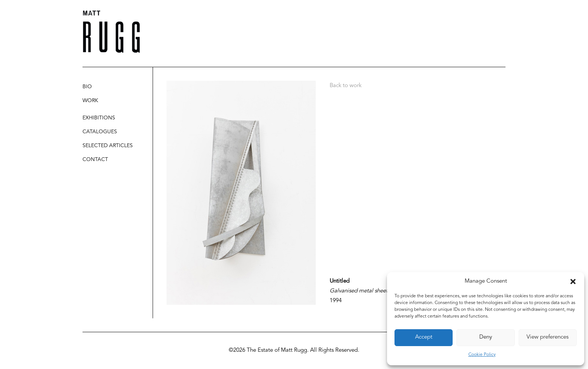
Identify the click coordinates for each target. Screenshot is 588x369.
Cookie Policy (482, 355)
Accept (424, 337)
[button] (573, 282)
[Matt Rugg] (111, 32)
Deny (486, 337)
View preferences (547, 337)
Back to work (346, 86)
